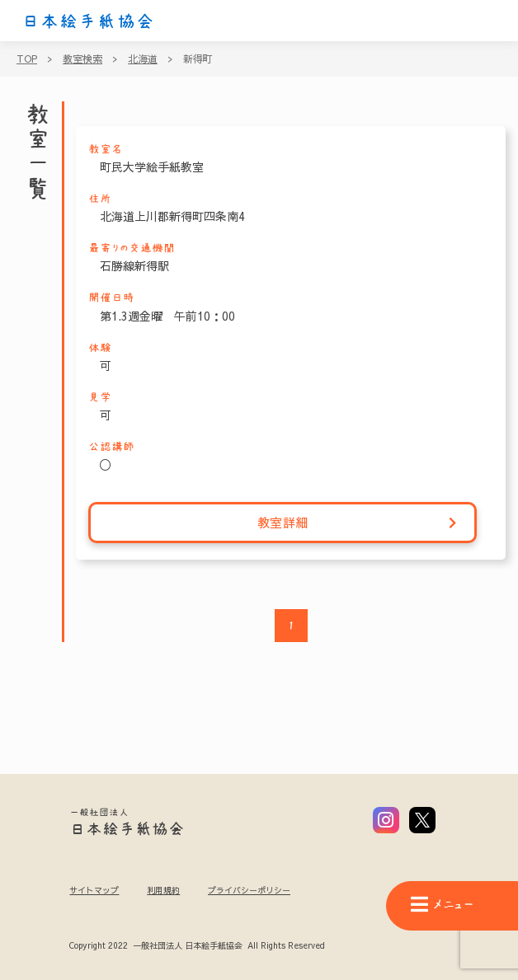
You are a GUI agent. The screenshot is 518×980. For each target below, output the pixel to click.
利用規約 (163, 890)
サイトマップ (94, 890)
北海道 (143, 59)
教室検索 (82, 59)
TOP (27, 59)
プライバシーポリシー (249, 890)
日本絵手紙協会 (88, 21)
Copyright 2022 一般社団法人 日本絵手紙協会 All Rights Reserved (197, 946)
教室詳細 (358, 523)
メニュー (442, 905)
